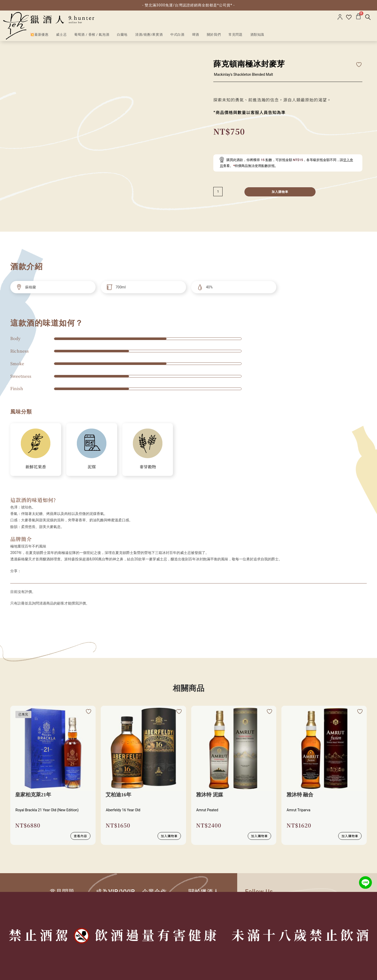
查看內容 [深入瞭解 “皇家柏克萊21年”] (80, 835)
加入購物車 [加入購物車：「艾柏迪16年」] (169, 835)
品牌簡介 (21, 539)
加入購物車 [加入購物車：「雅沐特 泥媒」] (259, 835)
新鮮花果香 (36, 467)
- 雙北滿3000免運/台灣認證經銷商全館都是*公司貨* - (189, 5)
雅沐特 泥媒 (210, 795)
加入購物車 (280, 192)
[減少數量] (218, 192)
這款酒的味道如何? (33, 500)
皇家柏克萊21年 (33, 795)
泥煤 (92, 467)
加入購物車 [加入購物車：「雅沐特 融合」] (350, 835)
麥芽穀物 (148, 467)
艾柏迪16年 (119, 795)
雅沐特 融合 (300, 795)
